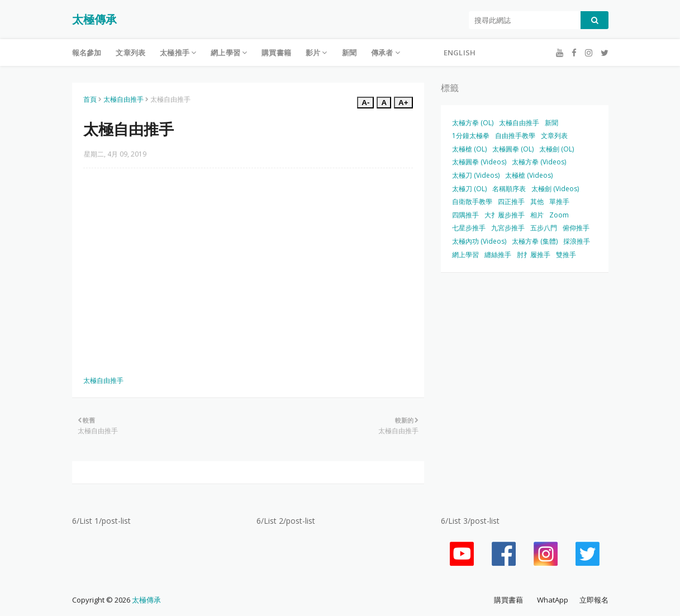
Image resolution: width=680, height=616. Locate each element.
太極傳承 (94, 19)
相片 (537, 215)
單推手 (559, 202)
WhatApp (553, 600)
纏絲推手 (498, 255)
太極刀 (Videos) (476, 175)
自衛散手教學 (472, 202)
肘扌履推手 (534, 255)
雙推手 (566, 255)
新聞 (551, 123)
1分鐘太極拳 (471, 136)
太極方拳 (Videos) (539, 162)
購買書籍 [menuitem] (276, 53)
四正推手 (511, 202)
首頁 (90, 99)
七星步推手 (469, 228)
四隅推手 (465, 215)
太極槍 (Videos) (529, 175)
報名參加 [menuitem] (87, 53)
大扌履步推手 (505, 215)
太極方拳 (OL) (473, 123)
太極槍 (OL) (469, 149)
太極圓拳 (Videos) (479, 162)
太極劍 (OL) (557, 149)
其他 (537, 202)
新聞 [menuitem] (349, 53)
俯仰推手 (576, 228)
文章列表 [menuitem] (130, 53)
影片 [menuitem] (313, 53)
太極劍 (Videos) (555, 189)
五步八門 (544, 228)
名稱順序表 (509, 189)
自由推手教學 (515, 136)
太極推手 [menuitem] (175, 53)
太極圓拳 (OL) (513, 149)
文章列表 (554, 136)
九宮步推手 (508, 228)
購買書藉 (508, 600)
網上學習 (465, 255)
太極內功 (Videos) (479, 241)
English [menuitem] (460, 53)
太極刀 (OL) (469, 189)
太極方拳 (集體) (535, 241)
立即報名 (594, 600)
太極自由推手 (123, 99)
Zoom (559, 215)
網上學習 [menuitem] (225, 53)
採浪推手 (577, 241)
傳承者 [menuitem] (382, 53)
